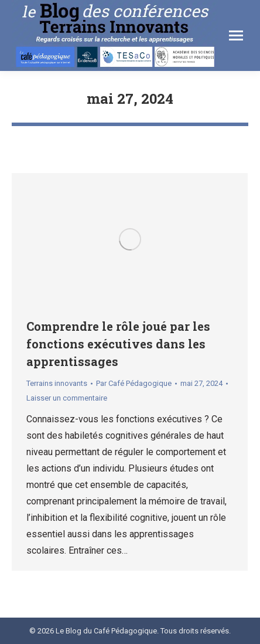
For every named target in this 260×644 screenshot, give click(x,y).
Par (134, 383)
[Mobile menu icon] (236, 35)
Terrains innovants (57, 383)
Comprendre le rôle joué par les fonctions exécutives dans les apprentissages (118, 344)
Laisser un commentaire (67, 398)
